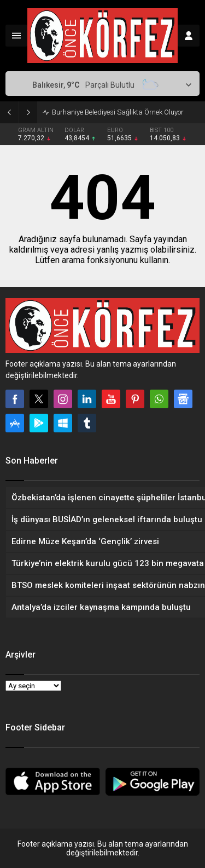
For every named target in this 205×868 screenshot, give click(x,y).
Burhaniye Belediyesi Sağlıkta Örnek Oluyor (118, 112)
